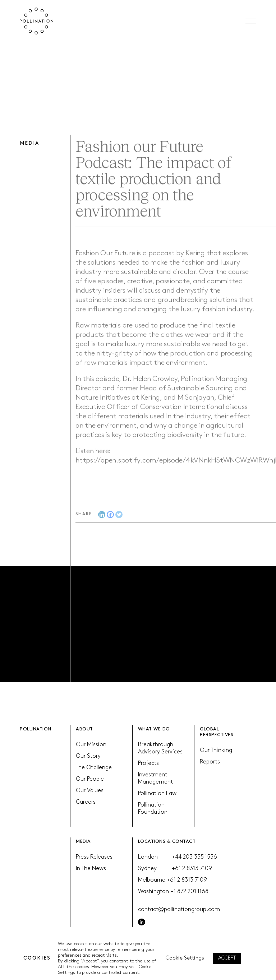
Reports (210, 762)
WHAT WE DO (154, 729)
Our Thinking (216, 751)
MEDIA (83, 842)
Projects (148, 763)
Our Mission (91, 745)
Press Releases (94, 857)
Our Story (88, 756)
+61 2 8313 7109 (192, 869)
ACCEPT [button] (227, 958)
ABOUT (84, 729)
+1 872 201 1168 (189, 892)
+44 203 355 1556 (194, 857)
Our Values (90, 791)
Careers (86, 802)
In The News (91, 869)
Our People (90, 779)
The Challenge (94, 768)
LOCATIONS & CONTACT (167, 842)
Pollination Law (157, 794)
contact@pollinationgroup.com (179, 910)
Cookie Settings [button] (185, 958)
